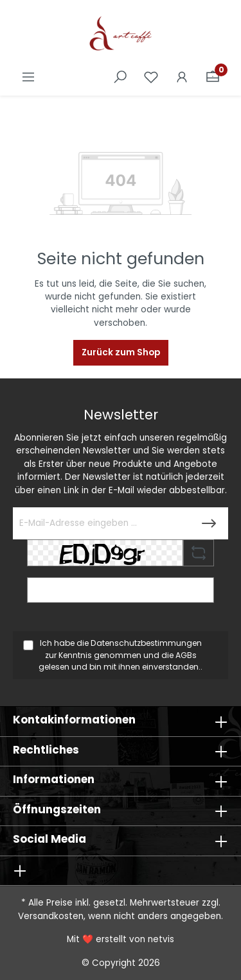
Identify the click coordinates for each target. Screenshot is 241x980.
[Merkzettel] (151, 77)
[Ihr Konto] (182, 77)
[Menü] (28, 77)
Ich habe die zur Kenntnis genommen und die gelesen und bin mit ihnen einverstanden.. (121, 655)
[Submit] (209, 523)
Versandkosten (51, 916)
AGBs (186, 655)
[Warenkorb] (213, 77)
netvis (161, 939)
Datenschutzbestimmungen (146, 643)
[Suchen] (120, 77)
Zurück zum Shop (121, 352)
